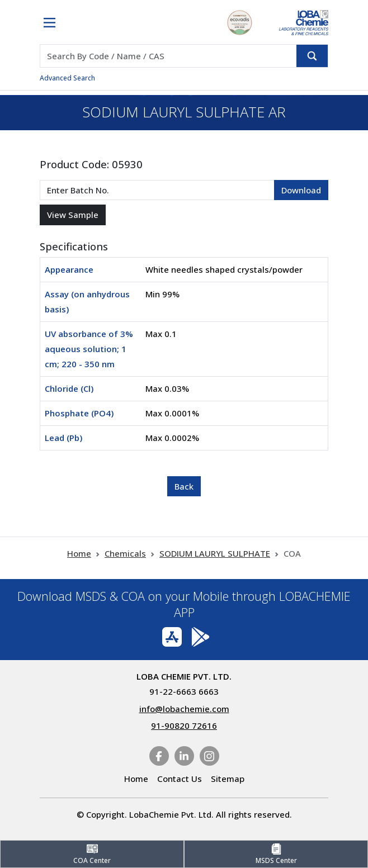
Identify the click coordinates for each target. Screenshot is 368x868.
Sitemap (228, 779)
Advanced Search (67, 78)
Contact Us (180, 779)
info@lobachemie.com (184, 709)
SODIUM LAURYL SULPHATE (215, 553)
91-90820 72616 (184, 725)
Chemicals (125, 553)
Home (79, 553)
